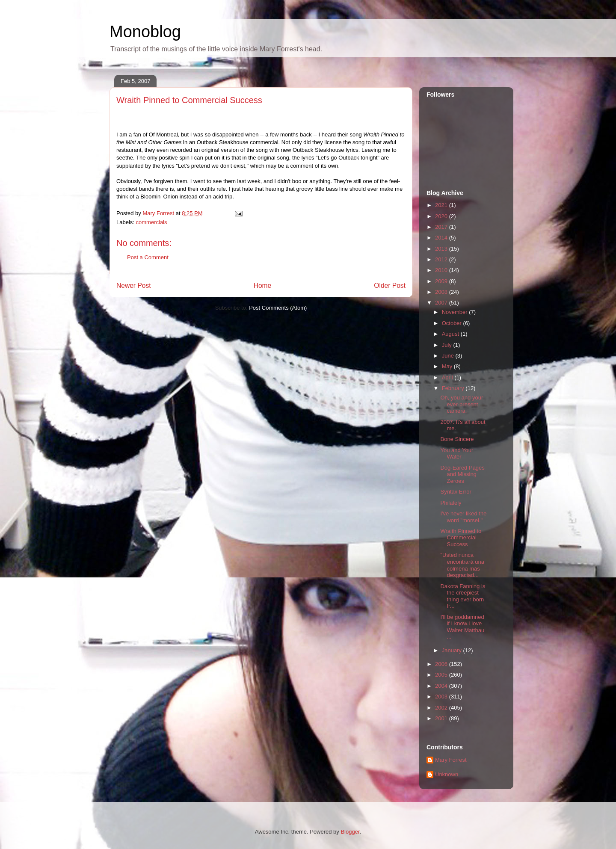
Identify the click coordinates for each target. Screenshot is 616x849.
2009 (442, 281)
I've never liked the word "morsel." (463, 517)
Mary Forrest (451, 760)
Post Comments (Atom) (278, 308)
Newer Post (134, 285)
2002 (442, 708)
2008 (442, 292)
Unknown (447, 774)
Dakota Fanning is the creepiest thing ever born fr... (463, 596)
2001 (442, 718)
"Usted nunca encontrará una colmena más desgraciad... (462, 565)
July (448, 345)
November (456, 312)
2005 (442, 675)
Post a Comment (148, 257)
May (448, 366)
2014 (442, 238)
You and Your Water (457, 454)
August (451, 334)
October (453, 323)
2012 (442, 259)
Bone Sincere (457, 439)
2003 (442, 697)
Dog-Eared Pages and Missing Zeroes (462, 474)
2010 (442, 270)
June (449, 356)
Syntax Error (456, 492)
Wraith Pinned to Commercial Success (461, 538)
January (453, 650)
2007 (442, 303)
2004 (442, 686)
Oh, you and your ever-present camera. (462, 404)
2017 (442, 227)
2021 (442, 205)
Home (263, 285)
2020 (442, 216)
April (448, 377)
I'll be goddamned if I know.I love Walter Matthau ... (462, 627)
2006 (442, 664)
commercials (152, 222)
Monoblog (145, 32)
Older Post (390, 285)
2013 (442, 249)
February (454, 388)
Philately (451, 503)
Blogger (350, 832)
